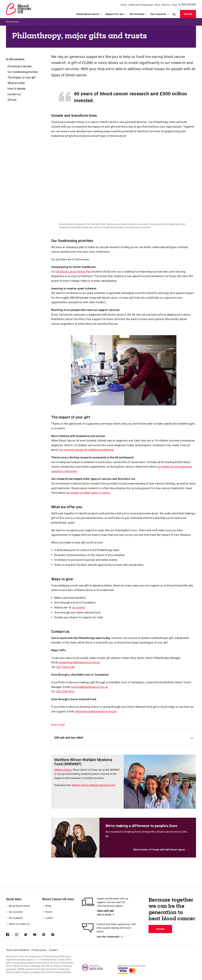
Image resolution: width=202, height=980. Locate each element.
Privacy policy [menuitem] (39, 950)
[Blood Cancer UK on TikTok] (56, 935)
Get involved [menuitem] (139, 14)
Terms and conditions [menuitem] (18, 950)
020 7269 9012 (65, 692)
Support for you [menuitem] (116, 14)
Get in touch (106, 915)
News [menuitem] (157, 5)
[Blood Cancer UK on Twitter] (29, 935)
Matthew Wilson (63, 770)
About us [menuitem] (166, 5)
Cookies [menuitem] (53, 950)
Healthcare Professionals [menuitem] (141, 5)
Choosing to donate (20, 66)
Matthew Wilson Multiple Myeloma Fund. (93, 785)
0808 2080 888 (189, 5)
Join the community (110, 937)
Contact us (14, 94)
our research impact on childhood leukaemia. (86, 450)
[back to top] (58, 725)
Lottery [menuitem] (48, 918)
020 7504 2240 (65, 667)
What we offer (16, 83)
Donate (188, 14)
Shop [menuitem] (175, 5)
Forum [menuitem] (124, 5)
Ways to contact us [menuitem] (18, 924)
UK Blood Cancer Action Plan (74, 272)
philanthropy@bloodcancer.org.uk (79, 662)
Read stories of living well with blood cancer (162, 850)
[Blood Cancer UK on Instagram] (20, 935)
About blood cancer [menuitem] (89, 14)
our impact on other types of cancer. (88, 493)
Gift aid (12, 100)
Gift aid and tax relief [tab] (69, 738)
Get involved (12, 22)
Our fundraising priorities (23, 72)
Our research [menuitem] (160, 14)
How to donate (16, 89)
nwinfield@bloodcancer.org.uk (89, 687)
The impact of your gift (22, 77)
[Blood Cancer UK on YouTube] (38, 935)
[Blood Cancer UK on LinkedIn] (47, 935)
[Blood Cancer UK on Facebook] (11, 935)
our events (78, 608)
